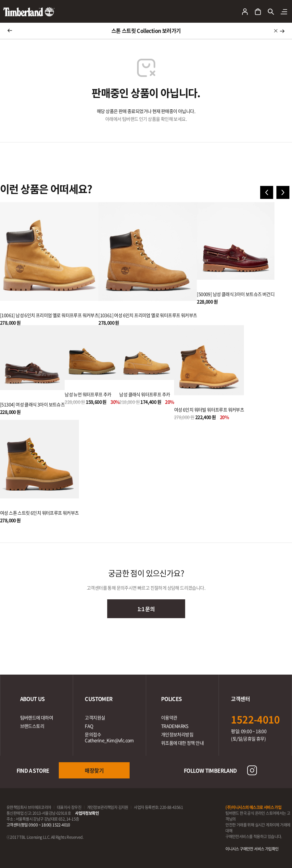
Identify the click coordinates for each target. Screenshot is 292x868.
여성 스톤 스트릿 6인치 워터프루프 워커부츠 (39, 513)
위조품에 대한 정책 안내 (182, 743)
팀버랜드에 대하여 (37, 717)
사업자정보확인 (87, 813)
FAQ (89, 726)
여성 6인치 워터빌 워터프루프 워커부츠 (209, 410)
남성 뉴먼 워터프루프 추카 (88, 394)
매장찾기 (94, 770)
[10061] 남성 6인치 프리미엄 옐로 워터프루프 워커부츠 (49, 315)
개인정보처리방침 (177, 734)
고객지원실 (95, 717)
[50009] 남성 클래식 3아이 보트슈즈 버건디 (236, 294)
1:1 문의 (146, 609)
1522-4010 (255, 719)
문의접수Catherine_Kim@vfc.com (109, 737)
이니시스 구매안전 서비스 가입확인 (252, 849)
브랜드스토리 (32, 726)
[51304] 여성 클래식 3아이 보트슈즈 (32, 404)
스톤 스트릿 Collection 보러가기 (146, 31)
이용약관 (169, 717)
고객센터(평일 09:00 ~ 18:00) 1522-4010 (38, 825)
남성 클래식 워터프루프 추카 (145, 394)
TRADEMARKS (175, 726)
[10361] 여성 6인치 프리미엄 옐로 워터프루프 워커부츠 (148, 315)
